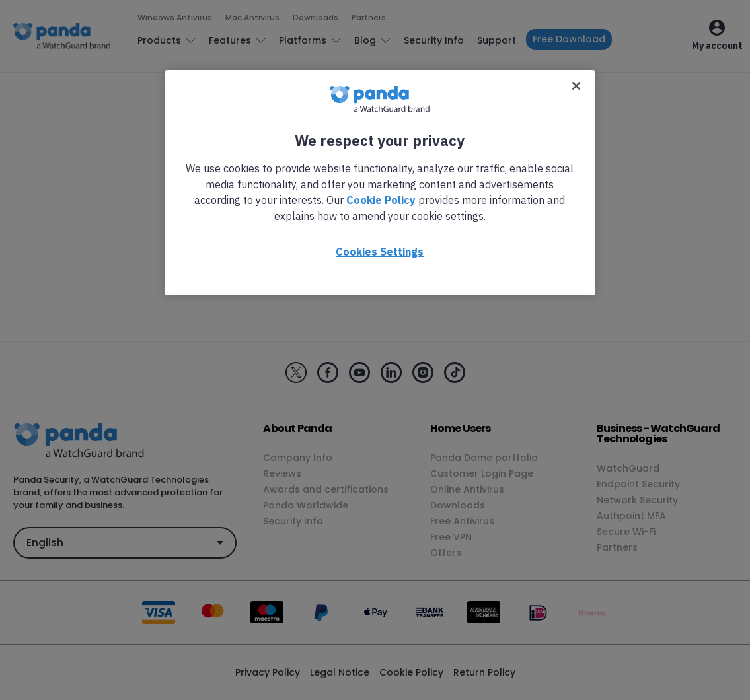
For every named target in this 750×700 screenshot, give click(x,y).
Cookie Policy (381, 200)
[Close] (576, 86)
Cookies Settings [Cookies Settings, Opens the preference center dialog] (380, 252)
